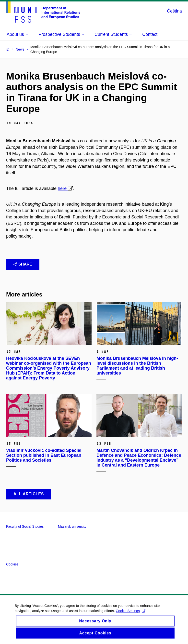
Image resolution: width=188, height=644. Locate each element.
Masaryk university (72, 526)
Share (23, 264)
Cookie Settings (131, 614)
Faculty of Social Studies (25, 526)
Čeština (174, 11)
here (63, 188)
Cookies (12, 564)
